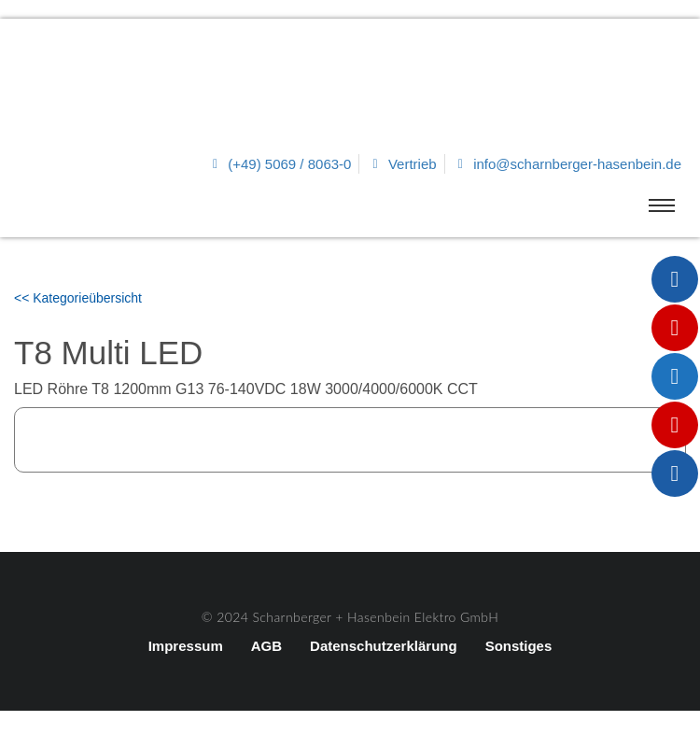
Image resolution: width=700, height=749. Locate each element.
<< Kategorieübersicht (78, 298)
